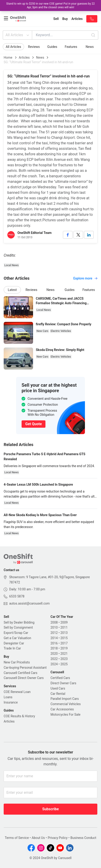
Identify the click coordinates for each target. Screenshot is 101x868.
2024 (54, 664)
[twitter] (78, 235)
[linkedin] (89, 235)
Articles (24, 58)
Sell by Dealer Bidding (19, 622)
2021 (64, 654)
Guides (52, 47)
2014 (54, 638)
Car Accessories (62, 709)
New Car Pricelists (17, 662)
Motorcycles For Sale (66, 715)
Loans (8, 697)
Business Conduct (83, 838)
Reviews (34, 47)
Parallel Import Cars (65, 699)
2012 (54, 633)
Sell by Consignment (18, 627)
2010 (54, 627)
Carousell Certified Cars (21, 673)
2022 (54, 659)
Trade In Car (12, 648)
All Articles (18, 35)
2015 (64, 638)
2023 (64, 659)
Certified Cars (60, 678)
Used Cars (58, 688)
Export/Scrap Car (16, 633)
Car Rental (58, 694)
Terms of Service (17, 838)
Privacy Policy (58, 838)
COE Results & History (19, 716)
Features (71, 47)
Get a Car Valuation (17, 638)
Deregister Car (14, 643)
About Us (38, 838)
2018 (54, 648)
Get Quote (34, 424)
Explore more (85, 278)
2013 (64, 633)
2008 (54, 622)
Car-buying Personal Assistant (25, 668)
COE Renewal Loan (17, 692)
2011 (64, 627)
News (90, 47)
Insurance (11, 702)
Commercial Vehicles (66, 704)
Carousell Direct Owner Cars (24, 678)
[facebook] (68, 235)
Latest (12, 290)
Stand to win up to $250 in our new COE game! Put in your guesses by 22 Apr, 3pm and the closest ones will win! (50, 5)
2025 (64, 664)
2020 (54, 654)
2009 (64, 622)
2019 (64, 648)
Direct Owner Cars (63, 683)
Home (8, 58)
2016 (54, 643)
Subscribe (50, 809)
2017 (64, 643)
